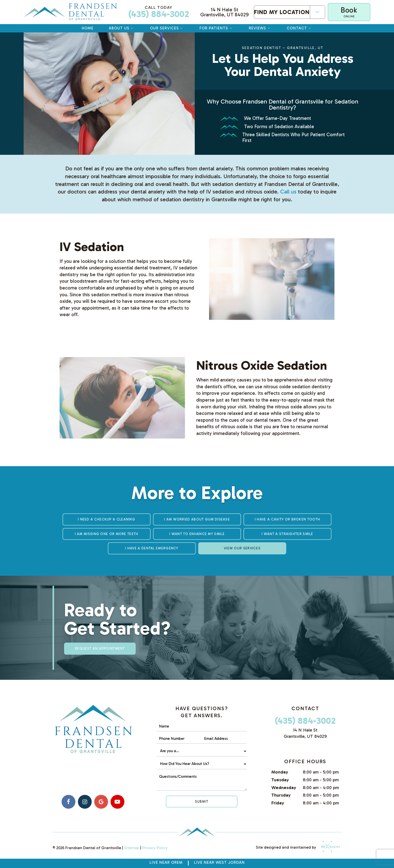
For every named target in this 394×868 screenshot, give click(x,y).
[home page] (70, 12)
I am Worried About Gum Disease (197, 519)
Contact (300, 28)
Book (349, 12)
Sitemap (132, 848)
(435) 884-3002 (159, 12)
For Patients (216, 28)
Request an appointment (100, 648)
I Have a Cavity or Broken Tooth (287, 519)
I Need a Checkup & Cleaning (107, 519)
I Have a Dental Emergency (152, 548)
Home (88, 28)
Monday (280, 772)
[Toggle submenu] (317, 12)
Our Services (167, 28)
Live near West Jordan (219, 862)
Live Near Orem (166, 862)
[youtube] (117, 802)
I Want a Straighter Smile (287, 534)
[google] (101, 802)
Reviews (260, 28)
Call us (288, 192)
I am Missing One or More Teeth (107, 534)
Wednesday (284, 788)
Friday (278, 803)
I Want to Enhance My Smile (197, 534)
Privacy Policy (155, 848)
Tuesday (280, 780)
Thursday (281, 795)
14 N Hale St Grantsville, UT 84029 (225, 12)
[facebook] (68, 802)
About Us (122, 28)
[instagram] (85, 802)
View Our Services (242, 548)
